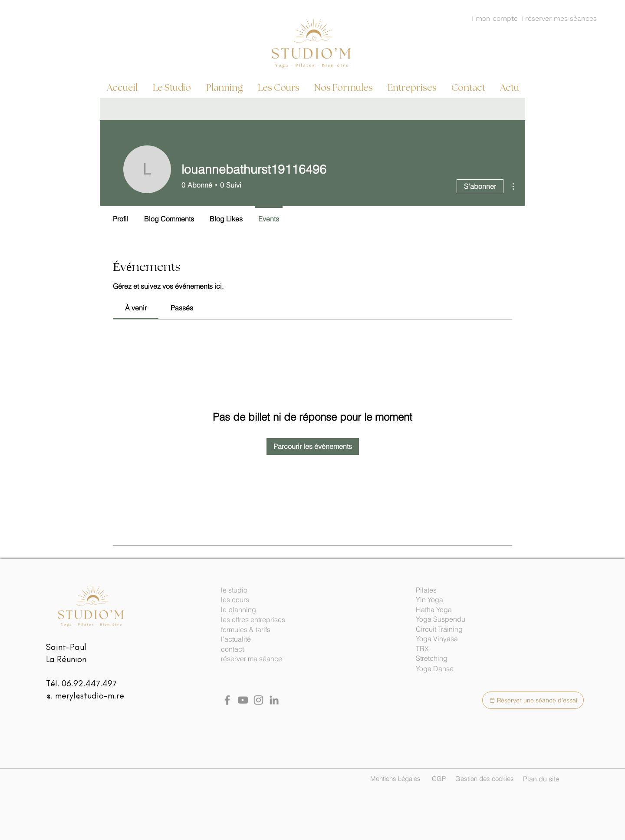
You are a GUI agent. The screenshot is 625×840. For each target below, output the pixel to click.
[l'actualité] (258, 639)
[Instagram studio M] (258, 700)
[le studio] (258, 590)
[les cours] (258, 600)
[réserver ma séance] (258, 659)
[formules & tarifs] (258, 630)
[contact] (258, 649)
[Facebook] (227, 700)
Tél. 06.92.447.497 (81, 683)
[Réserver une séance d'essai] (533, 700)
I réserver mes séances (559, 18)
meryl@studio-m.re (90, 695)
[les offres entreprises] (258, 620)
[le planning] (258, 610)
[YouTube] (243, 700)
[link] (136, 308)
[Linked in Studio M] (274, 700)
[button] (453, 590)
